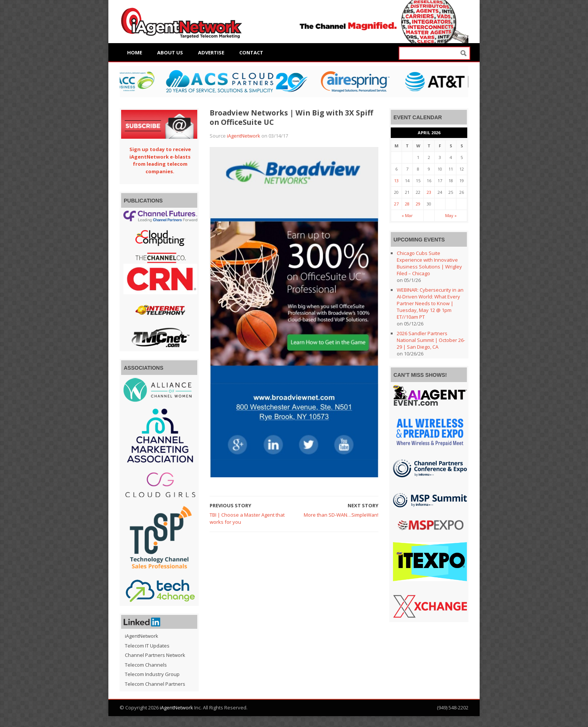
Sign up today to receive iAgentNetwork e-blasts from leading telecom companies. (160, 160)
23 (429, 192)
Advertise (211, 52)
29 (418, 204)
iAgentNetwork (244, 136)
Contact (251, 52)
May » (451, 215)
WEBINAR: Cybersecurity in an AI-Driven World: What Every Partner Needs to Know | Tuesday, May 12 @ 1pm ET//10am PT (430, 303)
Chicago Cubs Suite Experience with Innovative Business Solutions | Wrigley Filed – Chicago (429, 263)
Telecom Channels (146, 665)
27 (396, 204)
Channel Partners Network (155, 655)
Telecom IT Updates (147, 646)
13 (396, 181)
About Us (170, 52)
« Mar (407, 215)
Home (135, 52)
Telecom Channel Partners (155, 684)
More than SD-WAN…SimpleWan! (341, 515)
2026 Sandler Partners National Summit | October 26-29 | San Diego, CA (431, 340)
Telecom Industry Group (152, 674)
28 (407, 204)
